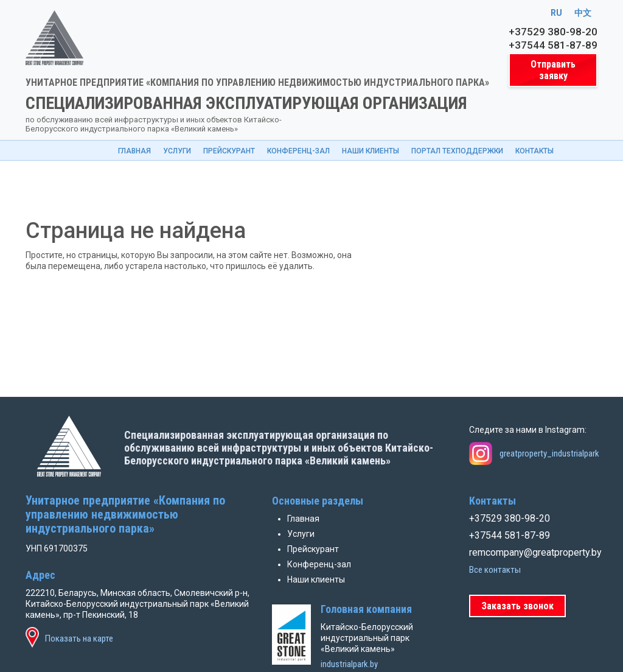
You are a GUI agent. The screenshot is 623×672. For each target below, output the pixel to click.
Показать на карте (79, 639)
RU (556, 13)
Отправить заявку (553, 70)
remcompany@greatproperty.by (533, 553)
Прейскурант (229, 151)
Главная (134, 151)
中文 (583, 13)
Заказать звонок (517, 606)
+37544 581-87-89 (553, 45)
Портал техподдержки (457, 151)
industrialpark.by (349, 664)
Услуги (177, 151)
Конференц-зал (298, 151)
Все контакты (495, 570)
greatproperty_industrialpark (549, 453)
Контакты (534, 151)
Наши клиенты (371, 151)
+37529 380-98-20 (553, 32)
